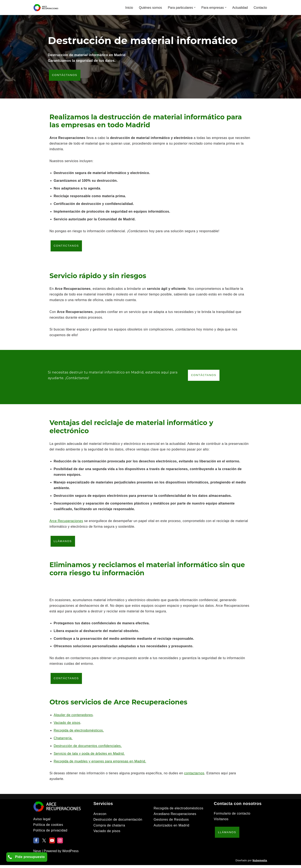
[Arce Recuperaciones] (46, 8)
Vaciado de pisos (67, 725)
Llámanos (63, 543)
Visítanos (221, 822)
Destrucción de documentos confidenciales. (88, 749)
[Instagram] (60, 843)
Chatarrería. (63, 741)
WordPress (71, 854)
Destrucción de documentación (118, 822)
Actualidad (240, 8)
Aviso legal (42, 822)
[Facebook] (36, 843)
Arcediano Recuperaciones (175, 817)
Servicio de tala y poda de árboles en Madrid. (90, 756)
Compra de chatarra (109, 828)
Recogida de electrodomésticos (179, 811)
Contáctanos (65, 75)
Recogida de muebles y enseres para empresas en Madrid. (100, 764)
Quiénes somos (150, 8)
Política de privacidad (50, 833)
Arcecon (100, 817)
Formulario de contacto (232, 816)
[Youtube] (52, 843)
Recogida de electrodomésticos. (79, 733)
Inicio (128, 8)
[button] (195, 7)
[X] (44, 843)
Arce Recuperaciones (66, 523)
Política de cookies (48, 828)
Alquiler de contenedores (73, 718)
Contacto (260, 8)
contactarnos (196, 776)
